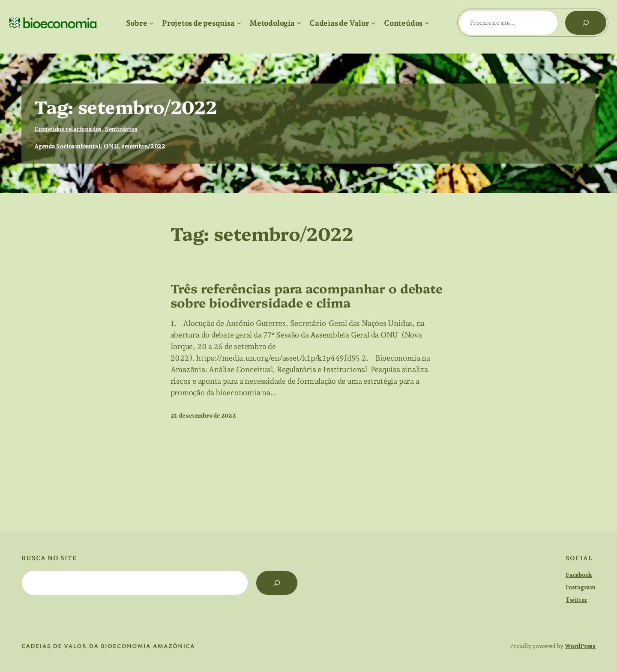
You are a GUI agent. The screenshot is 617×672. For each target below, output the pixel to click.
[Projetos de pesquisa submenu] (239, 23)
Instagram (581, 587)
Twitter (576, 600)
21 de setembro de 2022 (203, 415)
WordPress (580, 646)
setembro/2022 (144, 146)
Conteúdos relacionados (68, 129)
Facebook (579, 575)
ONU (111, 146)
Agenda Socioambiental (67, 146)
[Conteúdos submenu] (427, 23)
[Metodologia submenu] (299, 23)
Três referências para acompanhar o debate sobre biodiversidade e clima (307, 295)
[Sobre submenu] (151, 23)
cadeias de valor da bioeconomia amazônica (108, 646)
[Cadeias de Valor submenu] (373, 23)
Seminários (121, 129)
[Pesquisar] (586, 23)
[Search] (277, 583)
